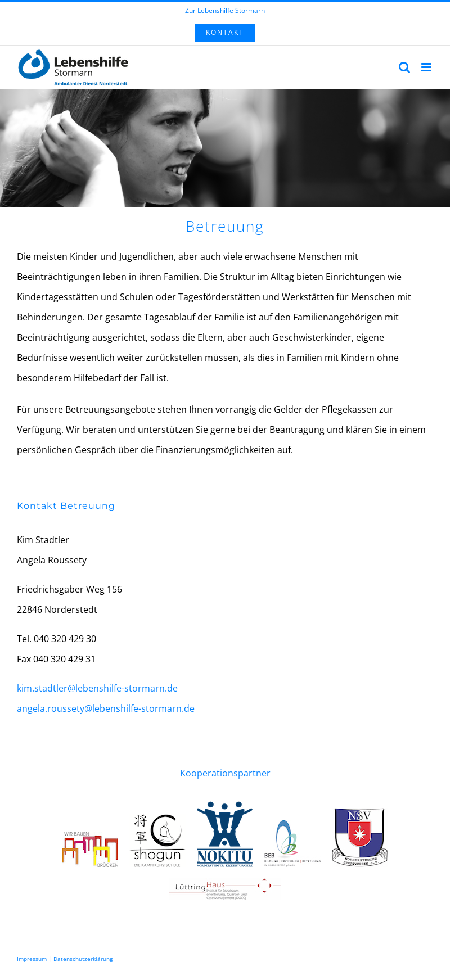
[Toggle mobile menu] (427, 67)
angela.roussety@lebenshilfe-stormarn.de (106, 708)
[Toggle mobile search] (404, 67)
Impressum (32, 959)
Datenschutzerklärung (83, 959)
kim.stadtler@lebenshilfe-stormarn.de (97, 688)
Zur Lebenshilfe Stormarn (225, 10)
